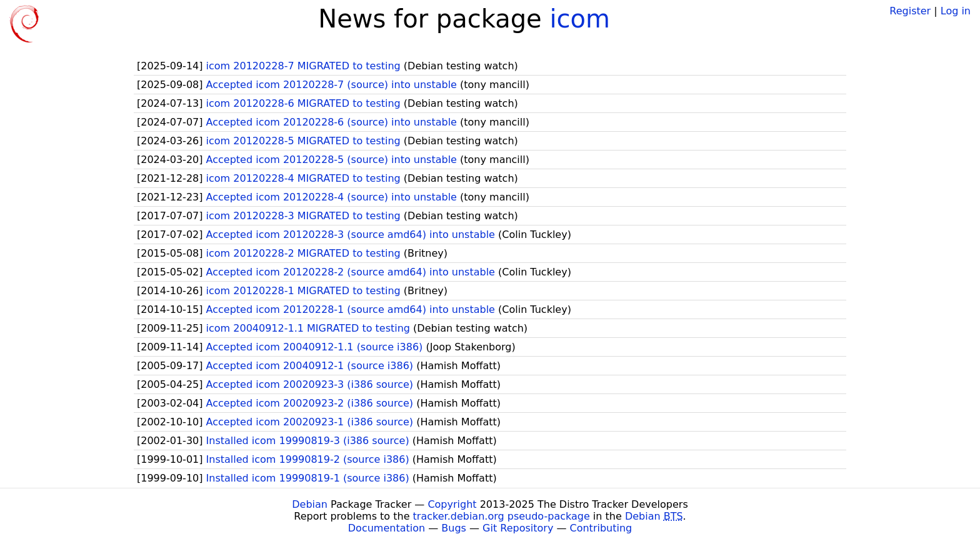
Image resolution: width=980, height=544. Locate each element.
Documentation (387, 528)
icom (580, 19)
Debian (310, 504)
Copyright (452, 504)
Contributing (601, 528)
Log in (956, 11)
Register (910, 11)
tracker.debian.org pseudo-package (502, 516)
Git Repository (518, 528)
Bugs (454, 528)
